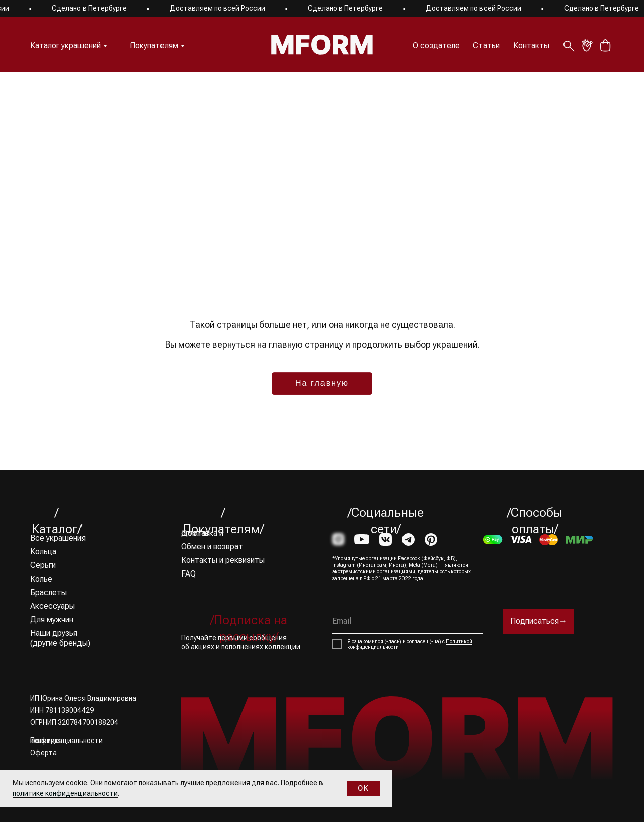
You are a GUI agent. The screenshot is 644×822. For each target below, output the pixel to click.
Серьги (43, 565)
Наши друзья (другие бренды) (60, 638)
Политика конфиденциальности (66, 741)
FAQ (188, 574)
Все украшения (58, 538)
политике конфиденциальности (65, 793)
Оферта (44, 753)
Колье (41, 579)
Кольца (43, 552)
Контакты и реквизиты (223, 560)
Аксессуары (53, 606)
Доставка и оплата (202, 533)
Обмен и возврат (212, 547)
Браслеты (49, 592)
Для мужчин (52, 620)
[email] (408, 621)
